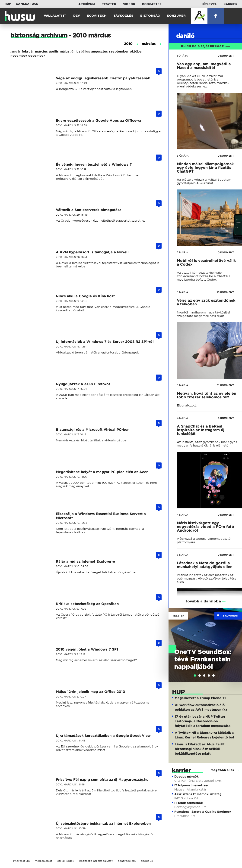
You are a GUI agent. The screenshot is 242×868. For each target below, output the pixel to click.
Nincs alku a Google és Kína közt (85, 296)
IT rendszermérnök (189, 803)
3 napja (183, 292)
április (54, 51)
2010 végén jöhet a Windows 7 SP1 (87, 649)
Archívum (87, 4)
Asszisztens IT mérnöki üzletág (198, 794)
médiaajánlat (43, 861)
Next (236, 640)
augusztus (99, 51)
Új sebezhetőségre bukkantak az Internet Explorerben (103, 824)
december (37, 56)
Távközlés (123, 16)
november (19, 56)
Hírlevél (209, 4)
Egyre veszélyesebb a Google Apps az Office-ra (99, 121)
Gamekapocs (27, 4)
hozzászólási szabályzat (96, 861)
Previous (174, 640)
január (16, 51)
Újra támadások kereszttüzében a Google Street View (103, 736)
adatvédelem (127, 861)
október (136, 51)
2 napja (183, 252)
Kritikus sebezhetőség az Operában (87, 604)
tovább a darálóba (203, 601)
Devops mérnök (186, 777)
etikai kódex (66, 861)
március (41, 51)
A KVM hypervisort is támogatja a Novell (92, 252)
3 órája (183, 156)
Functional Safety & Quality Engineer (203, 812)
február (28, 51)
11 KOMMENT (226, 385)
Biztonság (150, 16)
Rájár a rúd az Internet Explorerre (85, 561)
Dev (77, 16)
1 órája (182, 56)
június (75, 51)
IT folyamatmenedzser (191, 785)
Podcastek (152, 4)
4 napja (183, 418)
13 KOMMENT (225, 292)
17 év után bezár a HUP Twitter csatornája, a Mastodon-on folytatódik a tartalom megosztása (203, 721)
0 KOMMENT (226, 56)
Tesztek (109, 4)
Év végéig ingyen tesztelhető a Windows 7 (94, 164)
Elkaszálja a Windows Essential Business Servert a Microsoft (101, 516)
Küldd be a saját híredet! (205, 46)
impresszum (21, 861)
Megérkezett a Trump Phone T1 (200, 698)
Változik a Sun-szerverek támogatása (89, 210)
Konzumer (176, 16)
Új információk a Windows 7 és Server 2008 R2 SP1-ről (105, 342)
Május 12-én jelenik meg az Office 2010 (91, 692)
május (65, 51)
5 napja (183, 555)
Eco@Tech (97, 16)
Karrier (231, 4)
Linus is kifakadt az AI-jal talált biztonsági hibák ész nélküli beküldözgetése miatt (200, 749)
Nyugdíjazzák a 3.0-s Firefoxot (83, 384)
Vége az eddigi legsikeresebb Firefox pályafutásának (103, 78)
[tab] (195, 676)
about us (147, 861)
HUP (8, 4)
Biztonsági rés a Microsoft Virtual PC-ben (93, 430)
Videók (129, 4)
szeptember (119, 51)
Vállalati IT (55, 16)
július (86, 51)
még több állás (222, 770)
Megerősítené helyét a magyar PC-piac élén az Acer (102, 472)
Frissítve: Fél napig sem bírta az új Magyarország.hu (102, 780)
